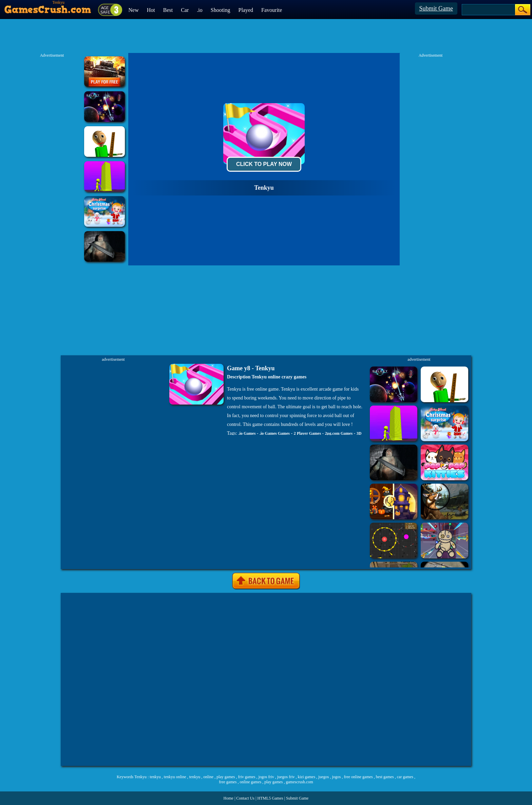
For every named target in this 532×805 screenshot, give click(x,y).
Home (229, 798)
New (134, 10)
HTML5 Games (270, 798)
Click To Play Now (264, 164)
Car (185, 10)
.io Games (247, 433)
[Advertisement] (266, 679)
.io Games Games (275, 433)
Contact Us (245, 798)
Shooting (221, 10)
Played (246, 10)
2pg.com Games (339, 433)
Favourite (272, 10)
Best (168, 10)
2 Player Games (307, 433)
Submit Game (436, 8)
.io (199, 10)
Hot (151, 10)
